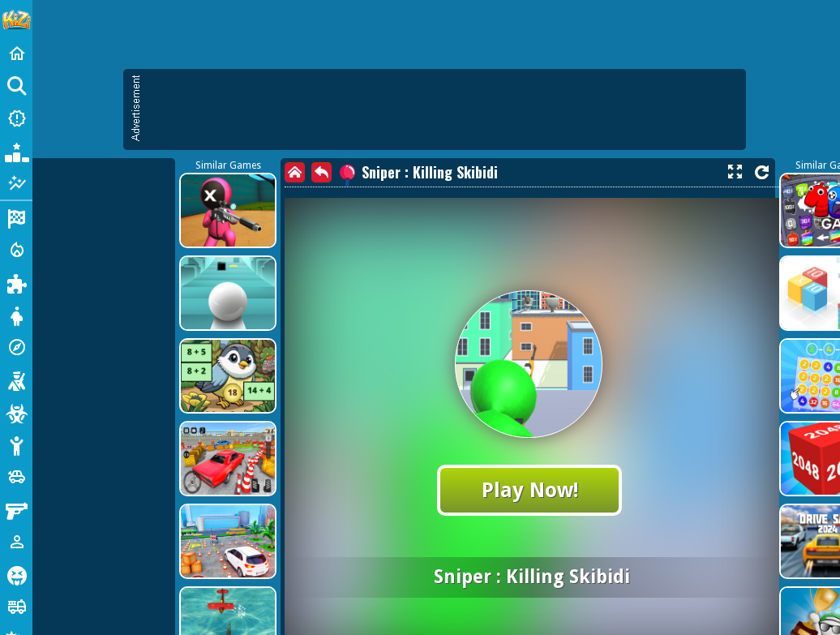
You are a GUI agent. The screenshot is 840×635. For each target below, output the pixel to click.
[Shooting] (16, 380)
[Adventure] (16, 347)
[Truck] (16, 607)
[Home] (16, 54)
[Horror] (16, 574)
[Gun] (16, 509)
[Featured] (16, 183)
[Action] (16, 250)
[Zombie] (16, 412)
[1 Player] (16, 542)
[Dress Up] (16, 315)
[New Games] (16, 118)
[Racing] (16, 217)
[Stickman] (16, 444)
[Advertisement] (170, 243)
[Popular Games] (16, 151)
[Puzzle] (16, 282)
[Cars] (16, 477)
